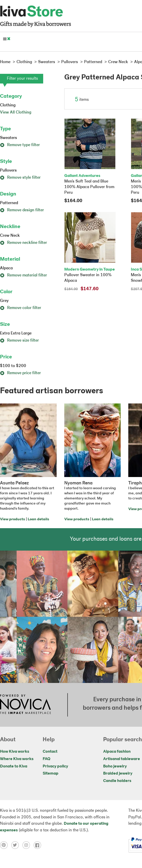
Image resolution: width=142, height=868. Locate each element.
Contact (50, 752)
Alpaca (6, 268)
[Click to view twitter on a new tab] (17, 845)
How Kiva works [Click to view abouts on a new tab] (15, 752)
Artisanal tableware (122, 759)
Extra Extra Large (16, 333)
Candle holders (117, 781)
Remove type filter (20, 145)
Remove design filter (22, 210)
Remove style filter (20, 178)
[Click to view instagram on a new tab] (28, 845)
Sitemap (51, 774)
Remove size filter (19, 341)
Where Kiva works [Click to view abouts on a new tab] (17, 759)
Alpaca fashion (117, 752)
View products (12, 519)
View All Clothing (16, 113)
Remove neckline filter (23, 243)
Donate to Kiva (14, 766)
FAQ (46, 759)
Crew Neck (10, 236)
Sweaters (9, 138)
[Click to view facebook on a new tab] (39, 845)
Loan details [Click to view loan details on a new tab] (38, 519)
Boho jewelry (115, 766)
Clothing (8, 105)
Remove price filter (20, 373)
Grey (4, 301)
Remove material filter (23, 275)
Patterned (9, 203)
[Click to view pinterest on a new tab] (6, 845)
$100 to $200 (13, 366)
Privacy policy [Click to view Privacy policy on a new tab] (55, 766)
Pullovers (8, 171)
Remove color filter (21, 308)
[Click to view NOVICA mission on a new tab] (25, 705)
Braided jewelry (118, 774)
